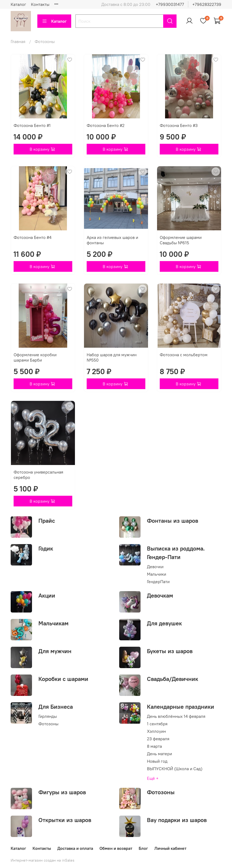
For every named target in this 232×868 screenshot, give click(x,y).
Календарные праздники (181, 707)
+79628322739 (207, 4)
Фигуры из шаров (62, 792)
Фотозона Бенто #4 (33, 237)
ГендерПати (158, 582)
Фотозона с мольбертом (184, 355)
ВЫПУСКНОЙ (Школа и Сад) (175, 769)
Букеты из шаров (170, 651)
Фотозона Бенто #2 (106, 125)
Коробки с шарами (63, 679)
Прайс (47, 521)
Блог (143, 848)
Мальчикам (53, 623)
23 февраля (158, 739)
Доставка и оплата (75, 848)
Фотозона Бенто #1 (32, 125)
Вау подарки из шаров (177, 820)
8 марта (154, 746)
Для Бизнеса (56, 707)
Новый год (157, 761)
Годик (46, 548)
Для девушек (164, 623)
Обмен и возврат (116, 848)
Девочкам (160, 595)
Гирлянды (48, 716)
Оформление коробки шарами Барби (35, 357)
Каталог (18, 4)
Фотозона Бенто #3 (179, 125)
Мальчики (157, 574)
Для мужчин (55, 651)
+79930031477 (170, 4)
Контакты (40, 4)
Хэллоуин (156, 731)
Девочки (155, 567)
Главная (18, 41)
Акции (47, 595)
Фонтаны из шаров (173, 521)
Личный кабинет (170, 848)
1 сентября (157, 724)
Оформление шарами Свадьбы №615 (181, 240)
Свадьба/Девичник (173, 679)
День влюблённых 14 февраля (176, 716)
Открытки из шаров (65, 820)
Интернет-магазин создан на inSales (43, 860)
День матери (159, 754)
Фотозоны (48, 724)
